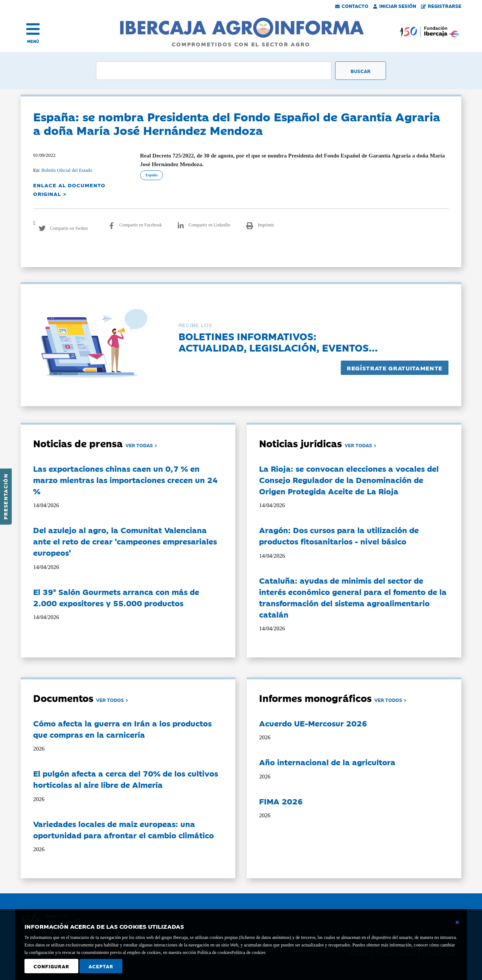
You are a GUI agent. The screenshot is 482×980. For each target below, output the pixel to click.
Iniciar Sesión (395, 6)
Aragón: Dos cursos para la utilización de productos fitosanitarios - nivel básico (339, 535)
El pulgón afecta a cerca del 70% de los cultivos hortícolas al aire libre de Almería (126, 779)
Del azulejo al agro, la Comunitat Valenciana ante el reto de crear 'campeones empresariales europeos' (125, 541)
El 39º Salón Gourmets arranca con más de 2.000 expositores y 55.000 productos (116, 597)
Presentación (5, 497)
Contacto (352, 6)
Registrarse (441, 6)
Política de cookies (248, 952)
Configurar (51, 966)
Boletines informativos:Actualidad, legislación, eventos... (278, 342)
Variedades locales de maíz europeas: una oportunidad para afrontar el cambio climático (124, 829)
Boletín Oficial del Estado (67, 170)
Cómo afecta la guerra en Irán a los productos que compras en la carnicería (122, 729)
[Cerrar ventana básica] (457, 922)
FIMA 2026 (281, 801)
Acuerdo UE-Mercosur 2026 (313, 723)
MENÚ (33, 41)
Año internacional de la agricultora (327, 762)
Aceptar (101, 966)
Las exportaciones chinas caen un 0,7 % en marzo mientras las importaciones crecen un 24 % (125, 480)
